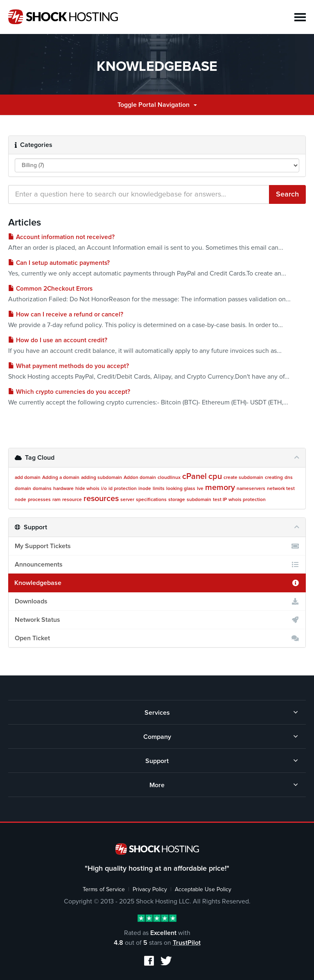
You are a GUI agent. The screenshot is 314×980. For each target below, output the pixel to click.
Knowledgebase (157, 583)
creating (274, 478)
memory (220, 488)
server (127, 500)
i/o (104, 489)
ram (56, 500)
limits (159, 489)
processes (39, 500)
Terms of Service (104, 890)
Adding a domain (61, 478)
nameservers (251, 489)
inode (145, 489)
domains (42, 489)
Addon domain (140, 478)
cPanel (194, 476)
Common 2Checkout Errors (50, 289)
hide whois (87, 489)
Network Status (157, 620)
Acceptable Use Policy (203, 890)
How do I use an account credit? (58, 340)
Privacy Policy (150, 890)
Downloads (157, 601)
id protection (123, 489)
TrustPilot (187, 943)
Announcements (157, 565)
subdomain (199, 500)
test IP (220, 500)
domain (23, 489)
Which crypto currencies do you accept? (69, 392)
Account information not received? (61, 237)
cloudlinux (169, 478)
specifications (151, 500)
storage (177, 500)
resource (72, 500)
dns (289, 478)
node (20, 500)
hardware (63, 489)
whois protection (247, 500)
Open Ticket (157, 638)
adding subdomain (102, 478)
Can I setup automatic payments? (59, 263)
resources (101, 499)
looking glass (181, 489)
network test (281, 489)
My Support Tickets (157, 546)
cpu (215, 476)
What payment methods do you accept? (69, 366)
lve (200, 489)
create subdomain (243, 478)
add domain (28, 478)
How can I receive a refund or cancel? (66, 315)
